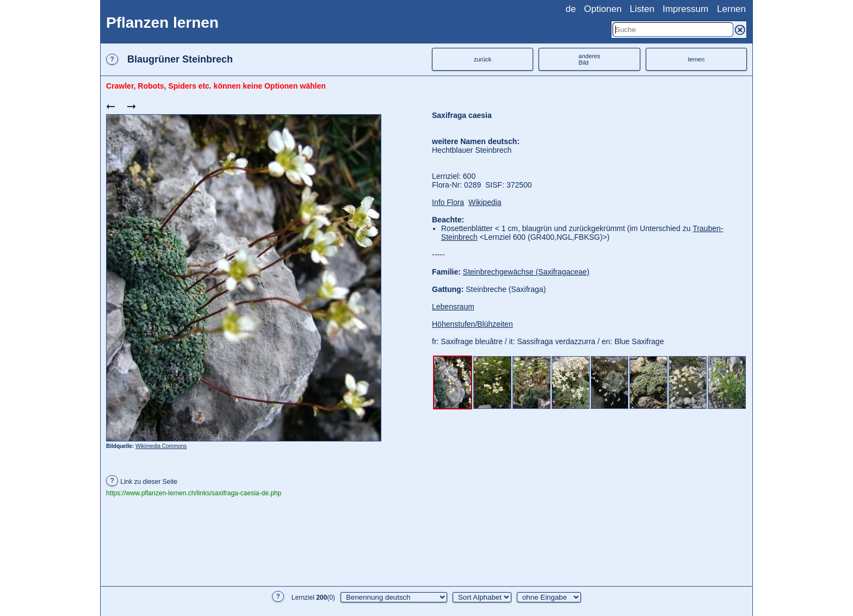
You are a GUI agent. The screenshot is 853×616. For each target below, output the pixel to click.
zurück (483, 59)
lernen (697, 59)
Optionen (603, 9)
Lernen (731, 9)
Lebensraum (453, 307)
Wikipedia (485, 202)
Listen (642, 9)
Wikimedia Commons (161, 446)
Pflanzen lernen (162, 23)
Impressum (685, 9)
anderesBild (590, 59)
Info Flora (448, 202)
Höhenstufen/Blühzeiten (472, 324)
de (571, 9)
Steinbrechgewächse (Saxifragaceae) (526, 272)
